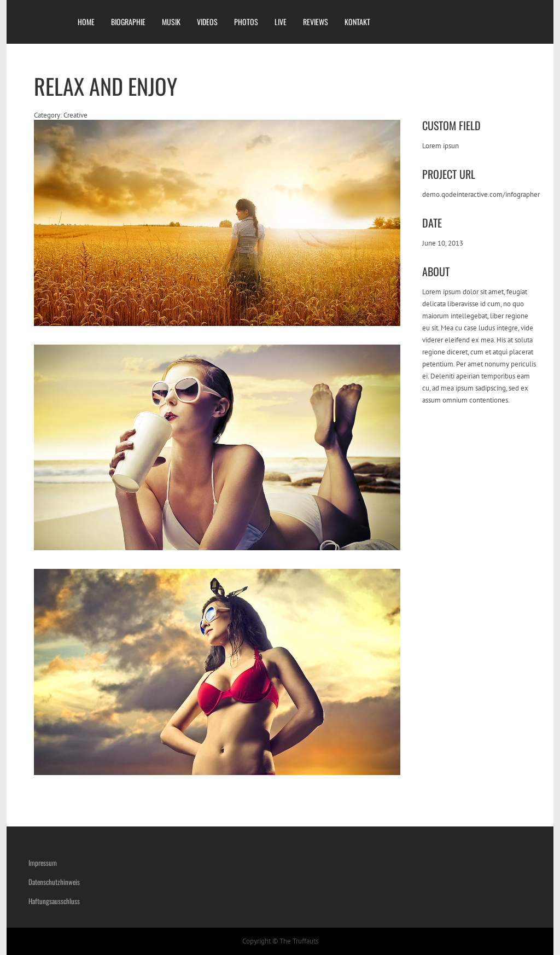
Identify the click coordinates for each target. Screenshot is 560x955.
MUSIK (171, 22)
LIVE (281, 22)
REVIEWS (316, 22)
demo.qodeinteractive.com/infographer (481, 194)
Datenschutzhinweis (54, 882)
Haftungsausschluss (54, 901)
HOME (86, 22)
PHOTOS (246, 22)
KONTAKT (357, 22)
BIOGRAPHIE (128, 22)
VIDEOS (207, 22)
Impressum (43, 863)
